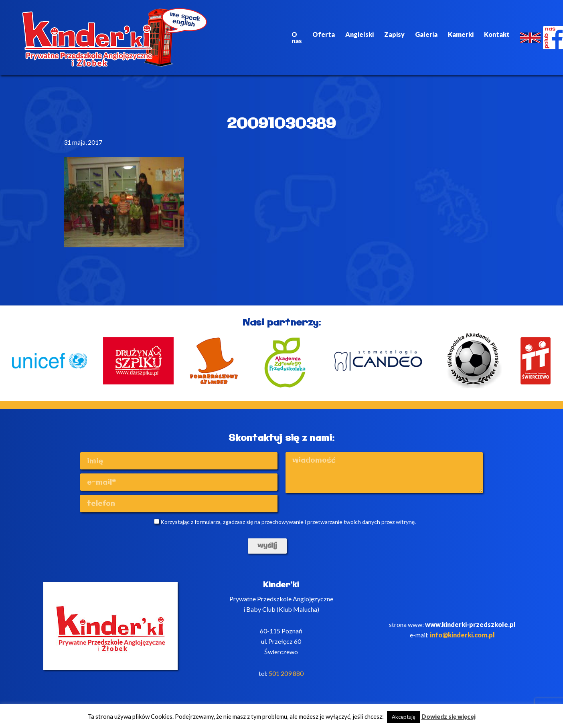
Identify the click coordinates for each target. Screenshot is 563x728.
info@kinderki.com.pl (462, 638)
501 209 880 (286, 677)
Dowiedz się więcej (449, 716)
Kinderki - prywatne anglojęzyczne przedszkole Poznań (111, 38)
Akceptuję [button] (404, 717)
